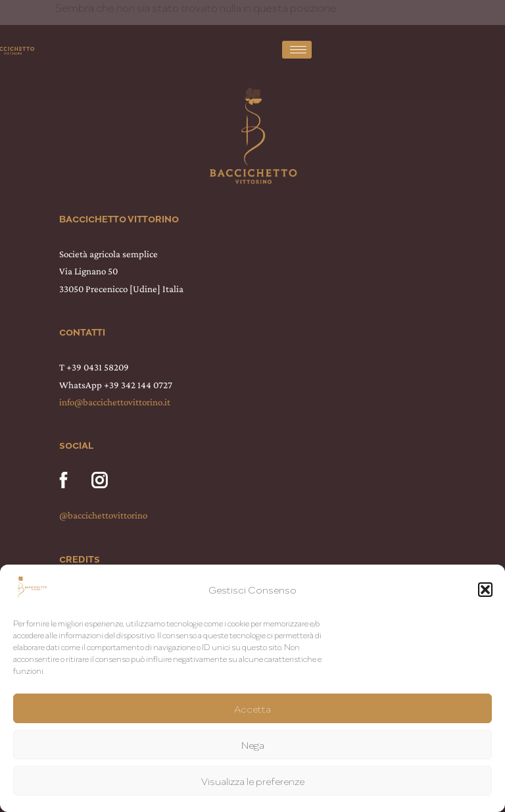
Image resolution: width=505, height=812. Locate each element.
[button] (485, 590)
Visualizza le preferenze (253, 781)
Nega (253, 745)
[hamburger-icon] (297, 50)
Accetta (252, 709)
